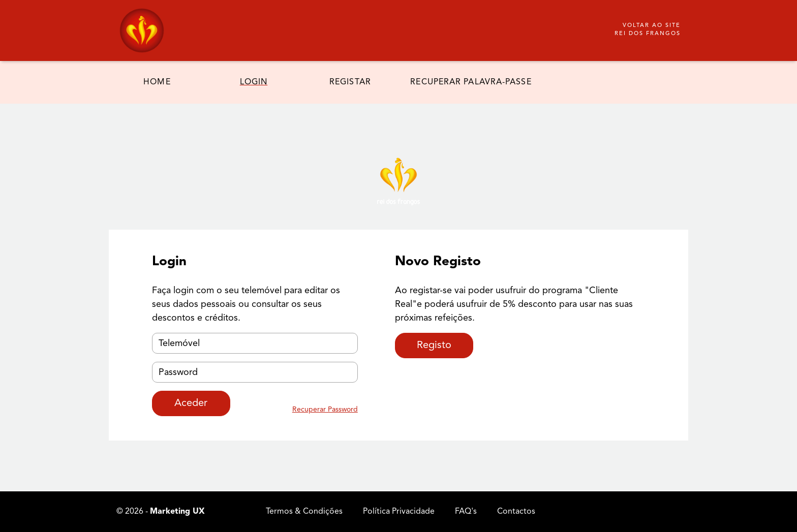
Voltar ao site (648, 31)
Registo (434, 346)
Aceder (191, 403)
